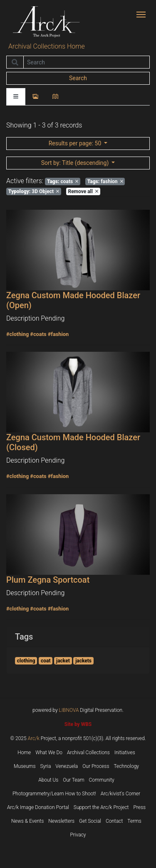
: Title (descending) (76, 163)
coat (46, 661)
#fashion (58, 334)
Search (78, 78)
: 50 (76, 143)
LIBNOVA (69, 710)
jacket (63, 661)
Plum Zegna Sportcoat (48, 580)
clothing (26, 661)
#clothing (17, 334)
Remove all (83, 191)
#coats (38, 334)
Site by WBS (78, 724)
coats (63, 181)
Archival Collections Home (47, 46)
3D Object (34, 191)
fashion (105, 181)
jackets (83, 661)
